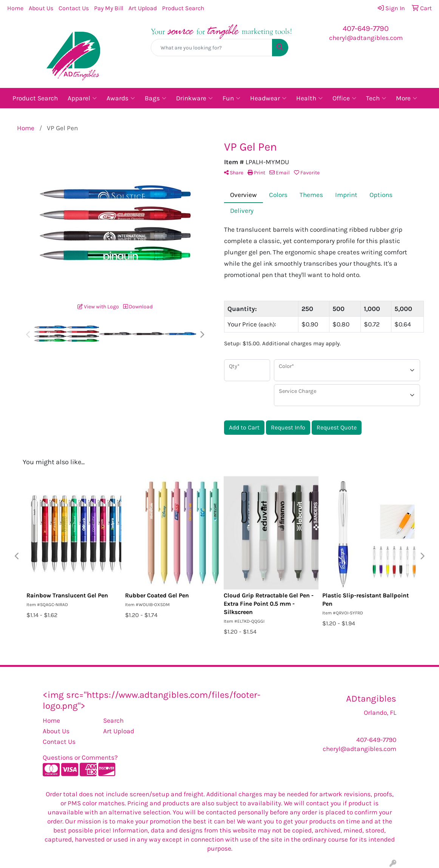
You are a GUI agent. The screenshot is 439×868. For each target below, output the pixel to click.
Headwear (268, 98)
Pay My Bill (109, 8)
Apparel (82, 98)
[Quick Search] (211, 48)
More (407, 98)
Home (15, 8)
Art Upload (143, 8)
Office (344, 98)
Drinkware (194, 98)
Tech (376, 98)
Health (309, 98)
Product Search (183, 8)
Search (113, 720)
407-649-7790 (366, 28)
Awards (121, 98)
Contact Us (74, 8)
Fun (231, 98)
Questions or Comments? (80, 757)
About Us (41, 8)
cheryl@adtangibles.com (366, 38)
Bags (155, 98)
